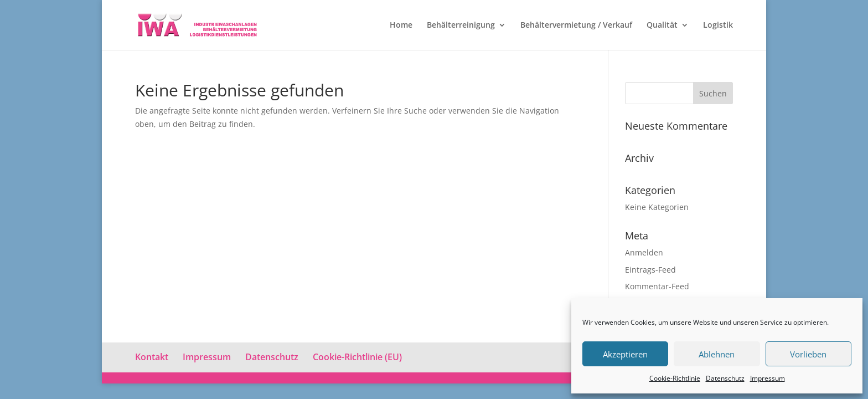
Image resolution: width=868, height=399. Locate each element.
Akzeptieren (625, 354)
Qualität (662, 25)
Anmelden (644, 252)
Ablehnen (717, 354)
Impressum (768, 378)
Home (401, 25)
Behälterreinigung (461, 25)
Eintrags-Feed (650, 270)
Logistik (718, 25)
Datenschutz (725, 378)
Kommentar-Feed (657, 286)
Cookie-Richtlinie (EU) (357, 357)
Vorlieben (808, 354)
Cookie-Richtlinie (675, 378)
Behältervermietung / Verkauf (576, 25)
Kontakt (152, 357)
